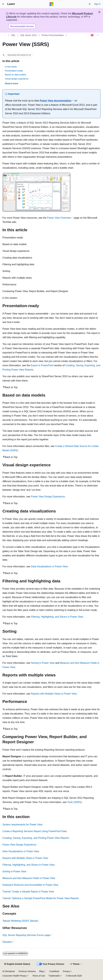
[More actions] (98, 35)
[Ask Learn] (92, 35)
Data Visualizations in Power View (49, 566)
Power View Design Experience (48, 497)
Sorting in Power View (43, 663)
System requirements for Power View (22, 825)
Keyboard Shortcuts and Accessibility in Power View (30, 885)
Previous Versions (27, 971)
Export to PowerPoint (42, 365)
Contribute (54, 971)
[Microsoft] (51, 4)
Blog (41, 971)
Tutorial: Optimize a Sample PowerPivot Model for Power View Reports (41, 898)
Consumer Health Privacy (15, 976)
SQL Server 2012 (29, 35)
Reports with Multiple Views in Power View (54, 694)
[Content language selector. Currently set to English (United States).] (17, 964)
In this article (11, 67)
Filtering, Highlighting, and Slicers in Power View (57, 617)
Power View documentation (56, 101)
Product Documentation (53, 35)
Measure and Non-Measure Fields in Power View (29, 878)
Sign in (97, 4)
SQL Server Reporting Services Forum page (26, 935)
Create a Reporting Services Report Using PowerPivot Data (34, 831)
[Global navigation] (3, 4)
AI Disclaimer (9, 971)
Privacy (66, 971)
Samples (7, 942)
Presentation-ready (14, 71)
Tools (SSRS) (74, 802)
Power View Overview (59, 218)
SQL (13, 35)
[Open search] (90, 4)
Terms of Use (39, 976)
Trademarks (54, 976)
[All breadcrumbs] (5, 35)
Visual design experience (17, 79)
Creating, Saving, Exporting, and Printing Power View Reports (36, 838)
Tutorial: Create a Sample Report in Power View (28, 892)
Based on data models (15, 75)
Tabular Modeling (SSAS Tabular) (20, 921)
